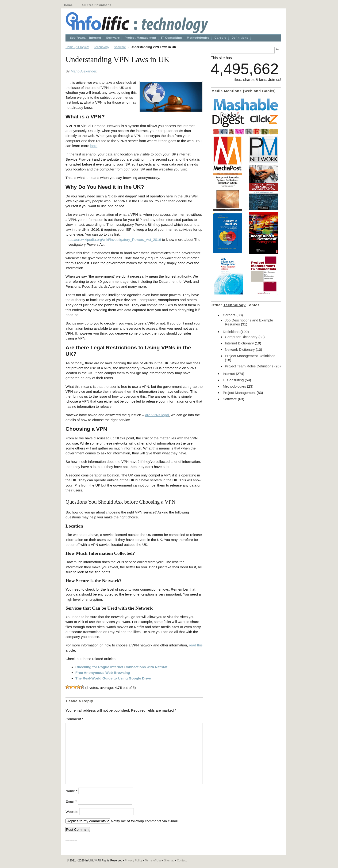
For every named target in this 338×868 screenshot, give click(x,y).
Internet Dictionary (239, 343)
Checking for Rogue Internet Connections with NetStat (121, 667)
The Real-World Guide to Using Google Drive (113, 678)
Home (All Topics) (77, 47)
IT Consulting (172, 38)
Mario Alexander (83, 71)
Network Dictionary (240, 349)
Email (71, 801)
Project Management (140, 38)
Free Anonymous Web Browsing (103, 673)
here (94, 146)
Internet (95, 38)
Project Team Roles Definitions (249, 366)
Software (113, 38)
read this (196, 645)
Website (72, 812)
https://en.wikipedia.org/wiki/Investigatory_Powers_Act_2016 (113, 240)
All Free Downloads (96, 5)
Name (71, 791)
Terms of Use (153, 860)
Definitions (240, 38)
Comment (74, 719)
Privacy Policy (134, 860)
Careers (221, 38)
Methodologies (198, 38)
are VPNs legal (157, 415)
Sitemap (169, 860)
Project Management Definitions (250, 356)
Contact (182, 860)
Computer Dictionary (241, 337)
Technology (102, 47)
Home (68, 5)
